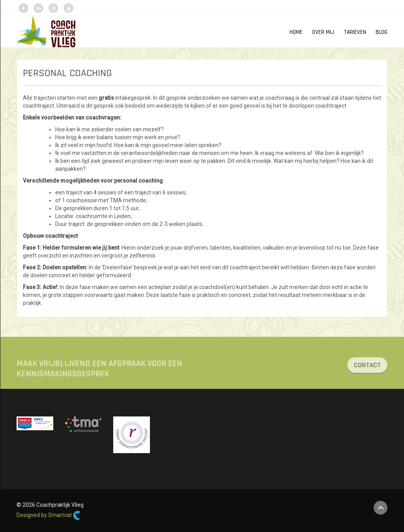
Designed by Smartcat (49, 515)
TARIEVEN (355, 32)
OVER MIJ (323, 32)
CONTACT (367, 368)
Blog (382, 32)
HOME (296, 32)
